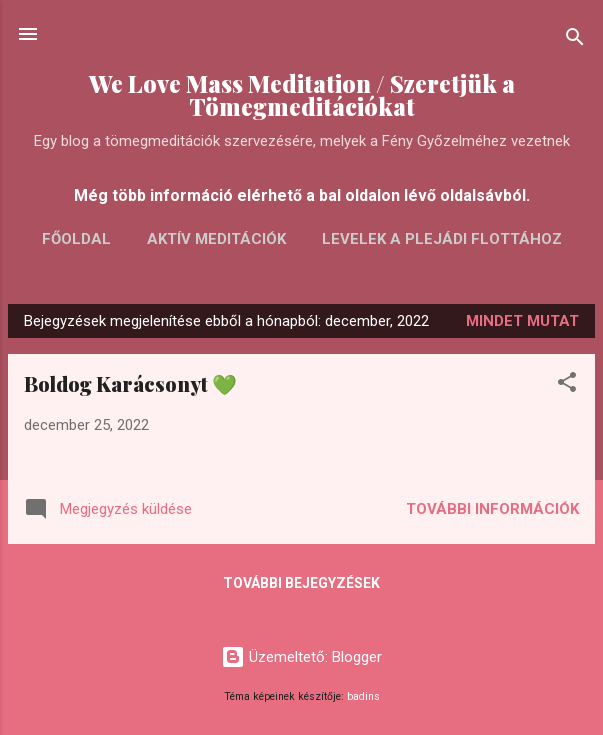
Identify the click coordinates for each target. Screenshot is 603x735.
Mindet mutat (522, 321)
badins (363, 696)
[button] (567, 385)
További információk (492, 509)
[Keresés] (575, 40)
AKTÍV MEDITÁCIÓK (216, 239)
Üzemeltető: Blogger (301, 657)
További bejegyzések (301, 583)
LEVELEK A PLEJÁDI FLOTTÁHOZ (442, 239)
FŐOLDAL (76, 239)
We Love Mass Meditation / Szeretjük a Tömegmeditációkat (302, 95)
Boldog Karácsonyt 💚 (130, 383)
